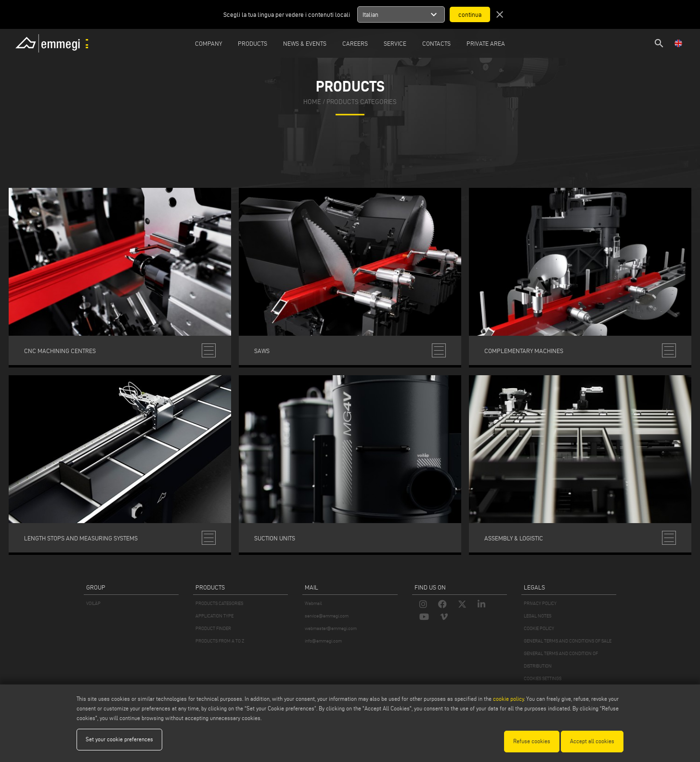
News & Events (305, 43)
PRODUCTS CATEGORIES (219, 603)
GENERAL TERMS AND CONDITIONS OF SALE (568, 641)
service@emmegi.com (327, 616)
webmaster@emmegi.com (331, 628)
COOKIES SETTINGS (543, 678)
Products (253, 43)
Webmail (313, 603)
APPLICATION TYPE (214, 616)
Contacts (436, 43)
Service (395, 43)
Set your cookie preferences (119, 741)
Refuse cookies (532, 741)
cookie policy (508, 701)
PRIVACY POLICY (540, 603)
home (312, 102)
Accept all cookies (592, 741)
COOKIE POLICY (539, 628)
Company (208, 43)
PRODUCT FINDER (213, 628)
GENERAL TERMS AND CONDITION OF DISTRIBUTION (561, 660)
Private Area (486, 43)
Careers (355, 43)
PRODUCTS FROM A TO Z (220, 641)
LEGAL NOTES (538, 616)
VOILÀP (93, 603)
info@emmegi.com (323, 641)
